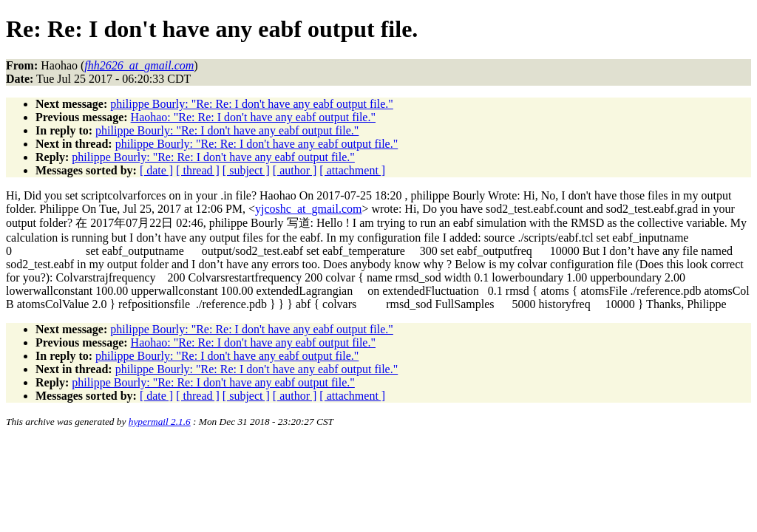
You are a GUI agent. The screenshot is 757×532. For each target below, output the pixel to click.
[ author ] (295, 170)
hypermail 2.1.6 (160, 422)
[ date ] (156, 170)
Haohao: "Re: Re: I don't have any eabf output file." (253, 117)
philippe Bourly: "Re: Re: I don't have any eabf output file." (252, 104)
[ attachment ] (352, 170)
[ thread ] (198, 170)
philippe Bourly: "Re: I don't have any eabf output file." (227, 130)
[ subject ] (246, 170)
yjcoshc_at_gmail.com (308, 209)
